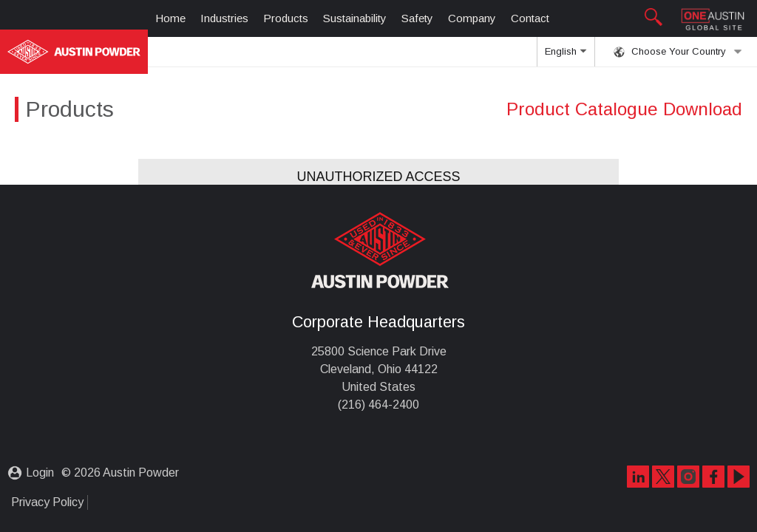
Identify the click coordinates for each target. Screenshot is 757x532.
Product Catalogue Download (624, 109)
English (566, 56)
